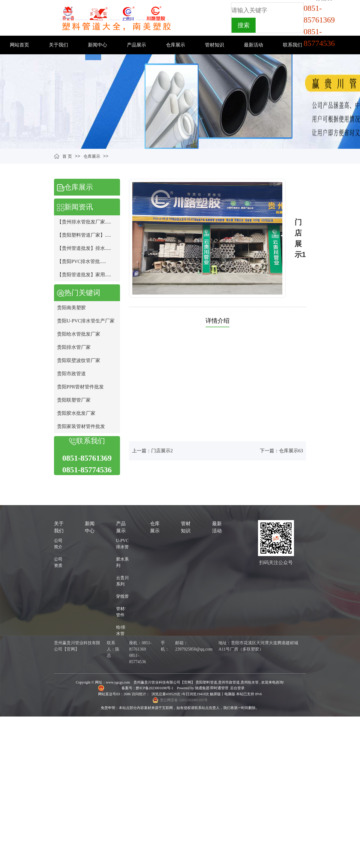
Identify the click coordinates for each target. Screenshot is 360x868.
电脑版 (230, 694)
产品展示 (136, 45)
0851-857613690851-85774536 (319, 26)
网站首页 (19, 45)
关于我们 (58, 45)
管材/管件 (121, 612)
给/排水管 (121, 630)
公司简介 (58, 544)
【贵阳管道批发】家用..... (84, 275)
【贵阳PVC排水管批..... (81, 261)
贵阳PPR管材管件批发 (80, 387)
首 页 (67, 156)
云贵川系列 (122, 581)
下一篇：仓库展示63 (281, 451)
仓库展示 (175, 45)
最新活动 (253, 45)
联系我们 (292, 45)
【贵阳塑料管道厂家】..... (84, 235)
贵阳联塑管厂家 (74, 400)
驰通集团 (203, 688)
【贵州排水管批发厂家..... (84, 222)
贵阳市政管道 (71, 374)
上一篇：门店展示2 (152, 451)
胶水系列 (122, 562)
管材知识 (214, 45)
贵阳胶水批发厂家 (76, 413)
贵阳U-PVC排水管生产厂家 (86, 321)
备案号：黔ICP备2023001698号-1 (148, 688)
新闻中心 (97, 45)
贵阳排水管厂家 (74, 347)
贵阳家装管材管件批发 (81, 426)
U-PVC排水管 (122, 544)
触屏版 (215, 694)
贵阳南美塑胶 (71, 308)
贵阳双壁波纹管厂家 (79, 360)
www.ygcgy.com (118, 682)
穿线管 (122, 596)
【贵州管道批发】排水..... (84, 248)
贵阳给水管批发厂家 (79, 334)
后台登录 (237, 688)
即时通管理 (219, 688)
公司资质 (58, 562)
